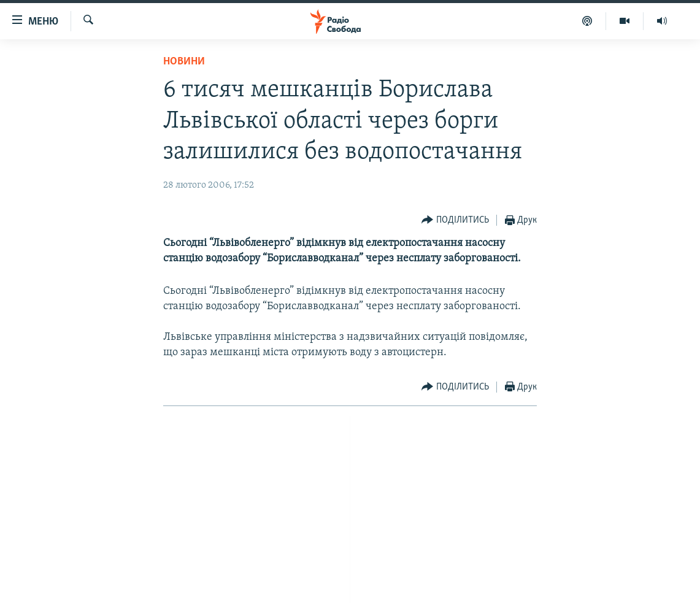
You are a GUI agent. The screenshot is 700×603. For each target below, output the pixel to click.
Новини (184, 62)
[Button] (455, 221)
